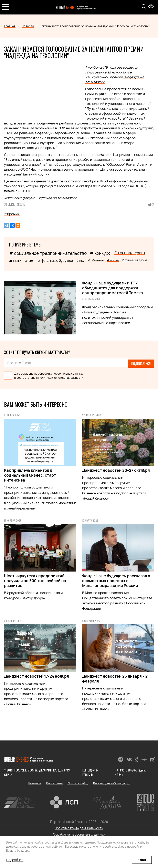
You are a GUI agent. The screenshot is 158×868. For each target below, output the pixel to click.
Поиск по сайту (78, 782)
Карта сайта (54, 782)
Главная (10, 26)
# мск (30, 261)
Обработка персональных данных (79, 833)
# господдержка (129, 253)
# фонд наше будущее (55, 261)
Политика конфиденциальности (79, 826)
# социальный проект (135, 260)
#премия (12, 214)
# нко (80, 260)
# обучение (96, 260)
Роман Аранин (138, 164)
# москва (113, 260)
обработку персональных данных (60, 372)
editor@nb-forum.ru (90, 771)
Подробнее (15, 860)
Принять (142, 860)
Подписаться (141, 363)
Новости (28, 26)
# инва (15, 261)
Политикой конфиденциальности (61, 376)
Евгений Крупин (36, 174)
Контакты (35, 782)
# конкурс (100, 253)
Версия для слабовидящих (111, 782)
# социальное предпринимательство (48, 253)
